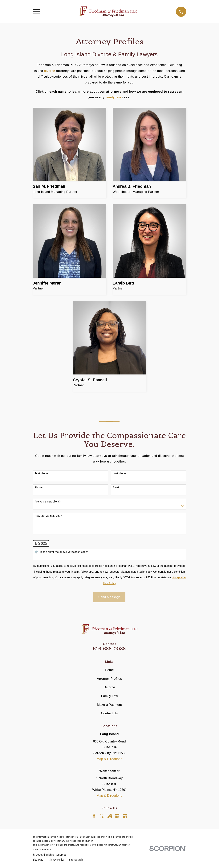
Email (116, 487)
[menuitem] (38, 860)
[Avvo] (110, 816)
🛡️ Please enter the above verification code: (61, 552)
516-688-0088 (109, 649)
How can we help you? (48, 516)
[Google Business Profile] (117, 816)
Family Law (109, 696)
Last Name (119, 473)
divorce (50, 71)
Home (109, 670)
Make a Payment (109, 705)
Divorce (109, 687)
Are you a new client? (48, 502)
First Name (41, 473)
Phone (39, 487)
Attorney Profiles (109, 679)
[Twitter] (102, 816)
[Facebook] (94, 816)
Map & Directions (109, 759)
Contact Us (109, 713)
